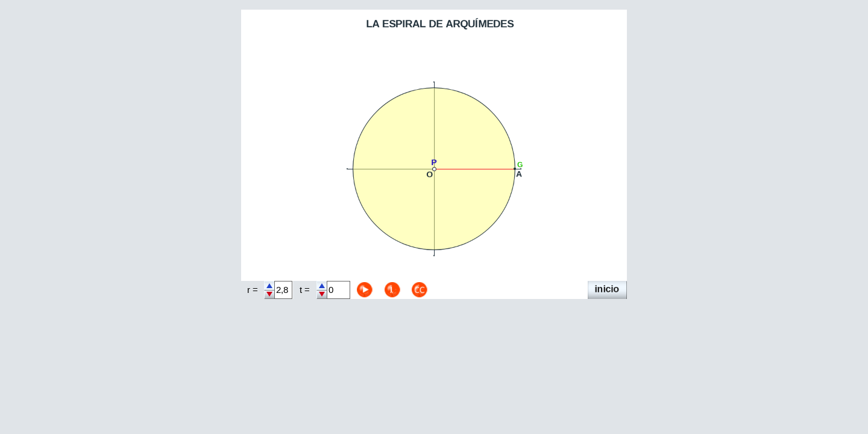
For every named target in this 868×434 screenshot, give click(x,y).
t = (305, 290)
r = (253, 290)
